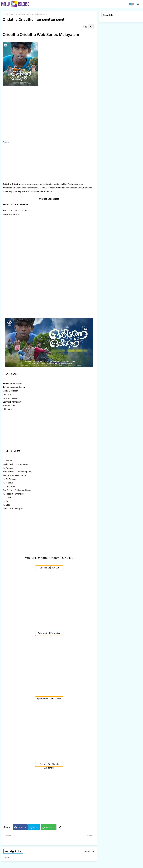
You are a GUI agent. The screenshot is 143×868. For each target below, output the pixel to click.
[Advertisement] (41, 163)
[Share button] (60, 827)
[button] (131, 4)
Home (5, 14)
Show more (89, 851)
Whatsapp (50, 827)
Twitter (36, 827)
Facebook (22, 827)
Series (13, 14)
